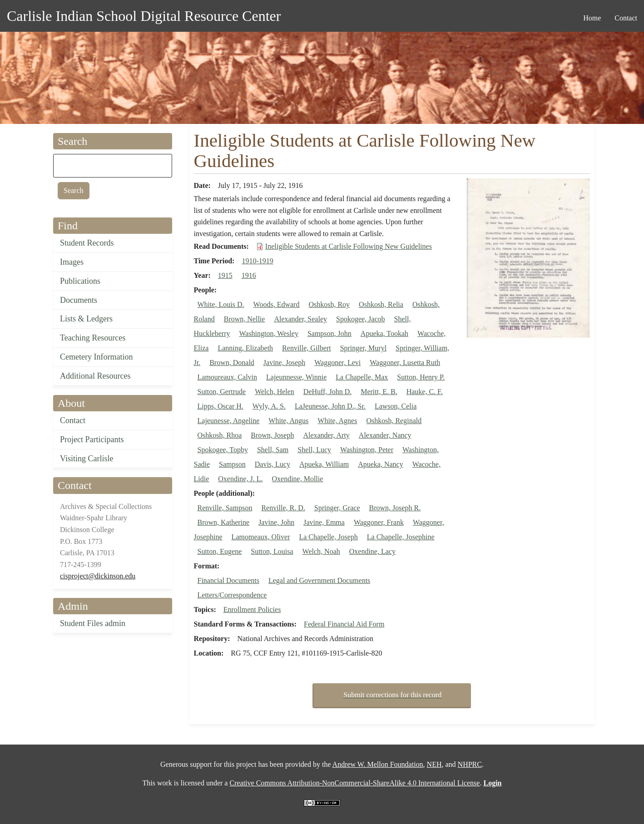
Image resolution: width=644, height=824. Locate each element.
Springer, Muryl (363, 348)
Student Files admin (93, 623)
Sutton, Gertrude (222, 392)
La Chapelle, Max (362, 377)
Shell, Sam (273, 450)
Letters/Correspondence (232, 595)
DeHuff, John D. (327, 392)
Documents (79, 300)
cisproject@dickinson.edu (98, 576)
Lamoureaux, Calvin (228, 377)
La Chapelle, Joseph (328, 537)
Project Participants (92, 439)
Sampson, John (329, 333)
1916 (249, 275)
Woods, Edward (277, 304)
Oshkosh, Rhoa (220, 435)
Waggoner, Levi (337, 363)
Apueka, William (324, 464)
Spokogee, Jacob (361, 319)
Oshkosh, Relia (381, 304)
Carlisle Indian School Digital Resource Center (144, 16)
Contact (73, 420)
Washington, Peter (367, 450)
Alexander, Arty (326, 435)
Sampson (232, 464)
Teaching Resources (93, 338)
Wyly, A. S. (269, 406)
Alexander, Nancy (385, 435)
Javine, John (276, 522)
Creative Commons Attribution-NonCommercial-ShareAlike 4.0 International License (354, 783)
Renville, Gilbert (307, 348)
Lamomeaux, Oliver (261, 537)
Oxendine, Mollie (297, 479)
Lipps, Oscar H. (220, 406)
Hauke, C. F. (425, 392)
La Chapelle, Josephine (401, 537)
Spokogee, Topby (223, 450)
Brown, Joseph (272, 435)
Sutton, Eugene (220, 551)
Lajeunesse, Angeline (229, 421)
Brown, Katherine (224, 522)
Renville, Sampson (225, 508)
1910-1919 (257, 261)
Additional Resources (95, 376)
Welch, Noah (321, 551)
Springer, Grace (337, 508)
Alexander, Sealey (300, 319)
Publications (80, 281)
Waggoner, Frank (379, 522)
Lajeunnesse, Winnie (296, 377)
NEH (434, 764)
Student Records (87, 243)
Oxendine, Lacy (372, 551)
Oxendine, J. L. (240, 479)
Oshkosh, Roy (329, 304)
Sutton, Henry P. (421, 377)
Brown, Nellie (245, 319)
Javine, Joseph (284, 363)
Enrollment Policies (252, 609)
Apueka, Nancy (381, 464)
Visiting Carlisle (87, 459)
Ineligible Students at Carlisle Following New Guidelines (349, 246)
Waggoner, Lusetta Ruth (405, 363)
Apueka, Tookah (384, 333)
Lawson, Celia (396, 406)
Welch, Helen (275, 392)
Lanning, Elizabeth (245, 348)
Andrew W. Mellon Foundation (378, 764)
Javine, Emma (324, 522)
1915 (225, 275)
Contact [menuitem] (626, 18)
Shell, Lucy (314, 450)
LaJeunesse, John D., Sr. (330, 406)
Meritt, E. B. (379, 392)
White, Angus (288, 421)
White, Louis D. (221, 304)
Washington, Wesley (268, 333)
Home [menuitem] (592, 18)
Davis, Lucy (272, 464)
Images (72, 262)
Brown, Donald (232, 363)
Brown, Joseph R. (395, 508)
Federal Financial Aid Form (344, 624)
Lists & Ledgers (86, 319)
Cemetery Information (96, 357)
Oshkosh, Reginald (394, 421)
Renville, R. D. (283, 508)
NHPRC (470, 764)
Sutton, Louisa (272, 551)
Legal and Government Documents (319, 580)
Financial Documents (228, 580)
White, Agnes (337, 421)
